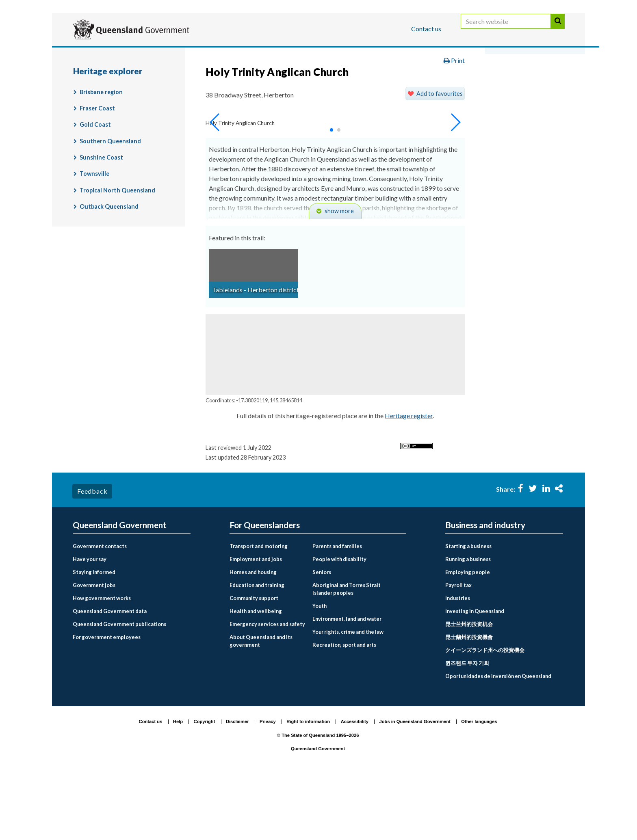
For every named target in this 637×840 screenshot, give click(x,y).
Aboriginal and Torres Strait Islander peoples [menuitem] (347, 651)
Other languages (479, 784)
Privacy (268, 784)
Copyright (205, 784)
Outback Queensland (109, 269)
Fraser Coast (97, 171)
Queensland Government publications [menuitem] (119, 687)
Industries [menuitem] (458, 661)
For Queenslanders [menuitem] (265, 588)
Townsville (94, 236)
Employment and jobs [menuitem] (256, 622)
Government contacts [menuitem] (100, 609)
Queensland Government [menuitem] (120, 588)
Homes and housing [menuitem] (253, 635)
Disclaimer (237, 784)
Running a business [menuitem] (468, 622)
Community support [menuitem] (254, 661)
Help (178, 784)
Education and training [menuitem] (257, 648)
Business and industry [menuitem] (485, 588)
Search (558, 29)
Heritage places (494, 79)
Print (454, 123)
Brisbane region (101, 154)
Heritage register (409, 478)
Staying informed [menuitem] (94, 635)
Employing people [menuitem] (468, 635)
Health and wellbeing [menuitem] (256, 674)
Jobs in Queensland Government (415, 784)
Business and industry (168, 54)
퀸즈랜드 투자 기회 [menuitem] (467, 726)
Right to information (308, 784)
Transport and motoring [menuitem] (259, 609)
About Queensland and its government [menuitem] (261, 703)
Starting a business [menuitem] (468, 609)
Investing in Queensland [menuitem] (475, 674)
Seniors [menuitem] (322, 635)
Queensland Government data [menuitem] (110, 674)
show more (339, 274)
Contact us (426, 29)
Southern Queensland (110, 204)
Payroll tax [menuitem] (458, 648)
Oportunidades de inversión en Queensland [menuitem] (498, 739)
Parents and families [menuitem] (337, 609)
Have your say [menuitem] (90, 622)
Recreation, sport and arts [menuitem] (344, 708)
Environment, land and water (314, 79)
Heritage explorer (213, 96)
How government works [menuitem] (102, 661)
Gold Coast (95, 187)
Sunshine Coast (101, 220)
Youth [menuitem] (320, 669)
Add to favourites (440, 156)
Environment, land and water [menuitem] (347, 682)
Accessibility (355, 784)
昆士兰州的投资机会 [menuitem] (469, 687)
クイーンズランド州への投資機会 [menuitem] (485, 713)
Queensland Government (318, 812)
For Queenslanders (99, 54)
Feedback (92, 554)
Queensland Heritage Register (126, 96)
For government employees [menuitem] (107, 700)
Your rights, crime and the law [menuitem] (348, 695)
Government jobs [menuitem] (94, 648)
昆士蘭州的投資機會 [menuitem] (469, 700)
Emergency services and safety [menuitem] (267, 687)
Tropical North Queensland (117, 253)
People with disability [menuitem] (339, 622)
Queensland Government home (135, 79)
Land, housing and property (414, 79)
